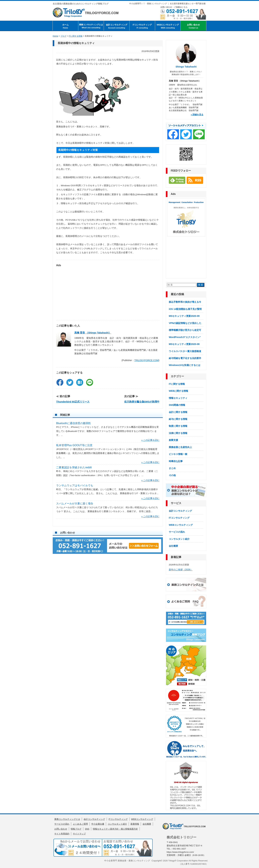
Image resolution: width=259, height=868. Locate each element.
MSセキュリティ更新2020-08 (184, 344)
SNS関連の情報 (177, 405)
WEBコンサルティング (168, 26)
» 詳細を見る (197, 115)
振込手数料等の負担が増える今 (185, 302)
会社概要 (173, 546)
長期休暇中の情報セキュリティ (76, 43)
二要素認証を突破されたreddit (74, 467)
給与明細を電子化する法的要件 (185, 358)
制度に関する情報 (178, 426)
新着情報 (135, 824)
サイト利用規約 (62, 834)
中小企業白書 (98, 824)
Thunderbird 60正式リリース (73, 402)
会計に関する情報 (178, 412)
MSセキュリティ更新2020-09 (184, 316)
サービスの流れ (177, 532)
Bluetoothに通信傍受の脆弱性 (74, 423)
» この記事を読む (150, 440)
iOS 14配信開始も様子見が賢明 (185, 309)
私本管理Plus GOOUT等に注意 (74, 445)
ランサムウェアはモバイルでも (75, 485)
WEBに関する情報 (178, 391)
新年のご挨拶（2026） (181, 570)
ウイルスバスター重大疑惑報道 (185, 351)
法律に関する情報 (178, 433)
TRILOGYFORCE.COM (146, 360)
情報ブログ (76, 829)
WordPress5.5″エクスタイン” (185, 337)
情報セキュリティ (178, 398)
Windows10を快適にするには (185, 365)
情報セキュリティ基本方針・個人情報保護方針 (115, 829)
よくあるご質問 (80, 824)
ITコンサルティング (142, 26)
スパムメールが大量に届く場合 (75, 503)
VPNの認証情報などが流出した (185, 323)
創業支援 (173, 440)
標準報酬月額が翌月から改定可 (185, 330)
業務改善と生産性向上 (180, 447)
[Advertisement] (108, 292)
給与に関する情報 (178, 419)
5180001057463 (198, 864)
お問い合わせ (193, 26)
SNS (87, 829)
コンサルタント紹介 (179, 539)
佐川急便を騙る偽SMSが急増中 (142, 402)
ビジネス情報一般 (178, 454)
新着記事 (176, 557)
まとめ (172, 468)
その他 (172, 475)
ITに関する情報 (177, 384)
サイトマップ (79, 834)
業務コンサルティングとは (91, 26)
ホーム (65, 26)
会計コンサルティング (117, 26)
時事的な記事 (176, 461)
